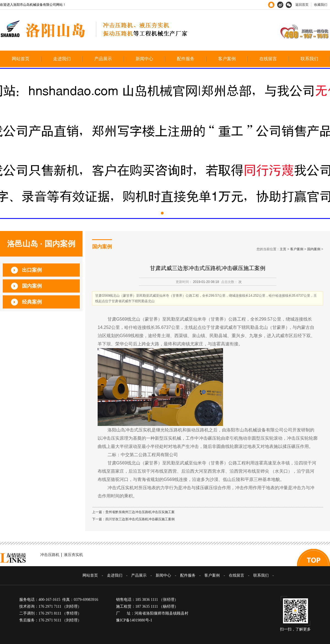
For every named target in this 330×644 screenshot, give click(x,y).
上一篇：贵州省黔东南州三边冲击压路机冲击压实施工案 (133, 512)
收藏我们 (321, 5)
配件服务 (186, 59)
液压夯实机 (73, 555)
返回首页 (302, 5)
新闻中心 (144, 59)
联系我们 (309, 59)
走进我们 (62, 59)
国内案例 (314, 249)
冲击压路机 (50, 555)
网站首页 (21, 59)
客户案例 (227, 59)
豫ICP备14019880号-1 (134, 620)
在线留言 (268, 59)
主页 (283, 249)
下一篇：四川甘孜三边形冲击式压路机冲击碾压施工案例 (133, 519)
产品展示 (103, 59)
